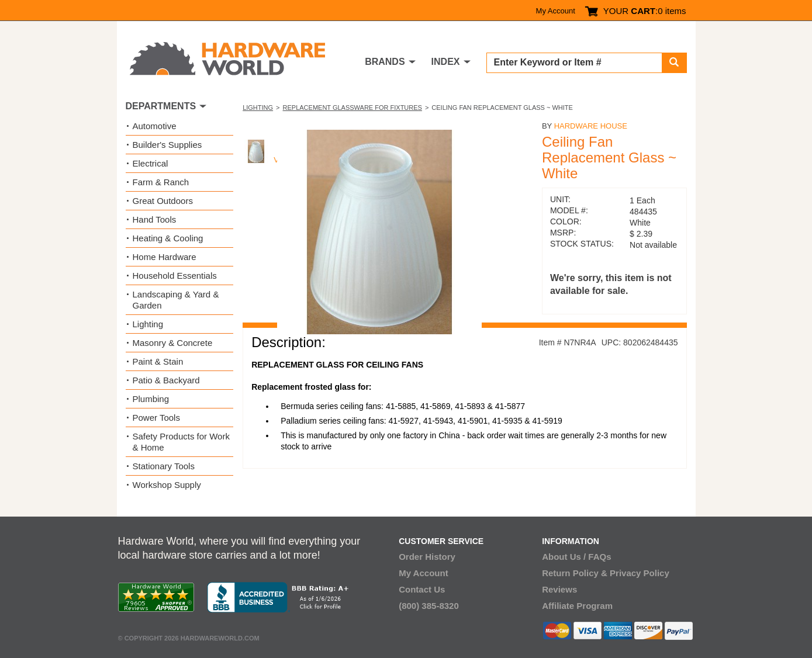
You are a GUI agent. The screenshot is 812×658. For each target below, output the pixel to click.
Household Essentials (175, 276)
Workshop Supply (167, 485)
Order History (427, 557)
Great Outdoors (163, 201)
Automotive (155, 126)
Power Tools (156, 418)
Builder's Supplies (167, 145)
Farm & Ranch (161, 182)
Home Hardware (165, 257)
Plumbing (151, 399)
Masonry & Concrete (173, 343)
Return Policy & (575, 573)
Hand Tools (155, 219)
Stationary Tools (164, 466)
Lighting (258, 108)
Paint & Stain (158, 361)
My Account (556, 11)
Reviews (559, 589)
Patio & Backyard (166, 380)
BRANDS (385, 62)
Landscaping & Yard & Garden (176, 300)
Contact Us (422, 589)
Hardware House (591, 126)
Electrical (151, 163)
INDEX (446, 62)
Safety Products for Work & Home (181, 442)
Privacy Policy (640, 573)
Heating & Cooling (168, 238)
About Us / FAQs (576, 557)
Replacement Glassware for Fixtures (353, 108)
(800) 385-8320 (429, 606)
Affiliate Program (577, 606)
